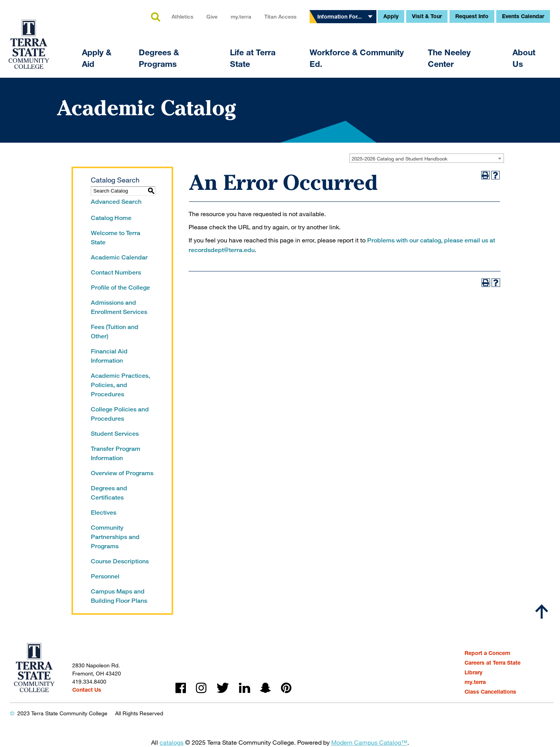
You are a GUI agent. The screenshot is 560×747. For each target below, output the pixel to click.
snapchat (266, 688)
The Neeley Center (449, 58)
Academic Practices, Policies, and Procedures (120, 385)
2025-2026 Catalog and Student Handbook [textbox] (400, 159)
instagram (201, 688)
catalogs (172, 742)
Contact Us (87, 690)
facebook (181, 688)
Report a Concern (487, 653)
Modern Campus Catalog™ (369, 742)
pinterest (286, 688)
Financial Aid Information (109, 356)
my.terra (241, 16)
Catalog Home (111, 218)
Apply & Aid (97, 58)
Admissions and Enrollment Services (119, 307)
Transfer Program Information (116, 453)
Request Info (472, 16)
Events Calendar (523, 16)
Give (212, 16)
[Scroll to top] (542, 612)
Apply (391, 16)
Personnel (105, 576)
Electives (104, 512)
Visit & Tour (427, 16)
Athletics (182, 16)
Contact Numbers (116, 272)
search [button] (155, 17)
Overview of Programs (122, 473)
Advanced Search (116, 202)
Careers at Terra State (493, 663)
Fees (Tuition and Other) (115, 332)
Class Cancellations (490, 692)
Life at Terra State (253, 58)
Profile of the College (120, 287)
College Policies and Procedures (120, 414)
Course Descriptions (120, 561)
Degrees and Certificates (109, 493)
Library (473, 672)
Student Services (115, 434)
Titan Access (280, 16)
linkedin (244, 688)
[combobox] (427, 158)
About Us (524, 58)
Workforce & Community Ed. (357, 58)
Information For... (340, 16)
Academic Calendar (119, 257)
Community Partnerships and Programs (115, 537)
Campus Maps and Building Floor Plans (119, 596)
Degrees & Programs (159, 58)
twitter (223, 688)
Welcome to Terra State (116, 238)
